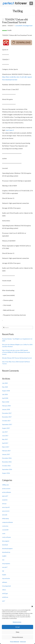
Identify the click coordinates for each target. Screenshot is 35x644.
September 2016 (7, 469)
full (3, 571)
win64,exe (5, 597)
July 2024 (5, 383)
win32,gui (5, 593)
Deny (18, 632)
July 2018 (5, 394)
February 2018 (6, 406)
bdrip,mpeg (5, 518)
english (4, 556)
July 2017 (5, 432)
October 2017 (6, 421)
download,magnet (7, 548)
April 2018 (5, 398)
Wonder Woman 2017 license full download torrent (17, 358)
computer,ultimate (8, 522)
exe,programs (6, 563)
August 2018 (6, 391)
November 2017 (7, 417)
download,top (6, 552)
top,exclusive (6, 578)
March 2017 (6, 447)
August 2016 (6, 473)
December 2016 (7, 458)
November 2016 (7, 462)
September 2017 (7, 424)
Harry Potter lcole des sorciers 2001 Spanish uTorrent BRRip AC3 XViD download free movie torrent (16, 352)
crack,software (6, 537)
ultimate (5, 582)
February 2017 (6, 451)
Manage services (17, 622)
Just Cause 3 (10, 130)
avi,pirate (5, 500)
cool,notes (5, 526)
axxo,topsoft (6, 507)
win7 (4, 601)
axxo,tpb (5, 515)
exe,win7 (5, 567)
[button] (32, 606)
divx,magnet (6, 541)
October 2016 (6, 466)
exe (3, 560)
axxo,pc (4, 504)
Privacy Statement (15, 642)
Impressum (23, 642)
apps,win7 (5, 496)
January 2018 (6, 409)
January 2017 (6, 454)
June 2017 (5, 436)
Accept (18, 627)
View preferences (18, 637)
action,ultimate (7, 492)
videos (4, 590)
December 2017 (7, 413)
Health (4, 575)
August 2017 (6, 428)
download (5, 545)
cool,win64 (19, 26)
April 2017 (5, 443)
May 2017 (5, 439)
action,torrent (6, 489)
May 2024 (5, 387)
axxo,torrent (6, 511)
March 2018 (6, 402)
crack (4, 533)
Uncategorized (27, 26)
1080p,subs (6, 485)
